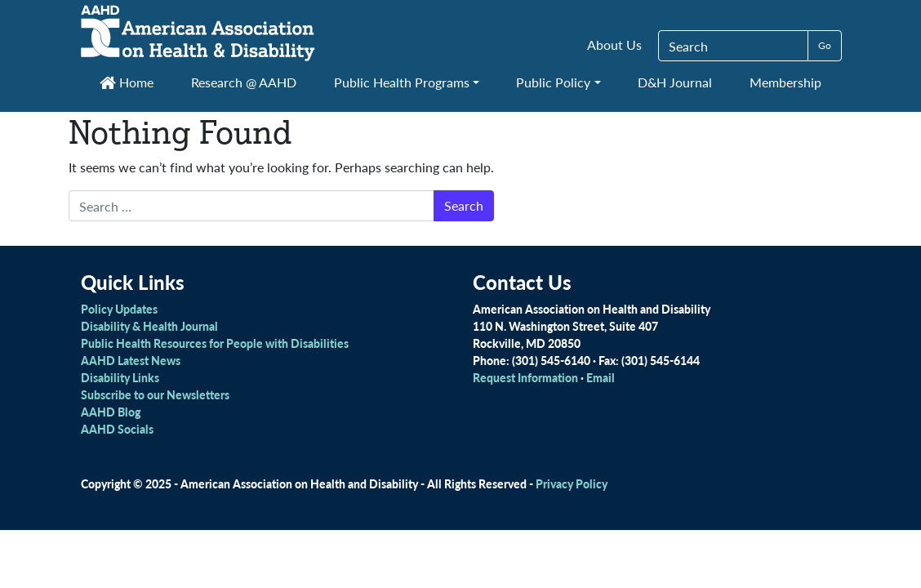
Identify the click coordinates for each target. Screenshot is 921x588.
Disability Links (120, 377)
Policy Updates (119, 309)
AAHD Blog (111, 412)
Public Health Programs (402, 82)
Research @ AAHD (244, 82)
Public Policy (553, 82)
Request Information (525, 377)
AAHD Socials (117, 429)
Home (127, 82)
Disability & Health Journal (149, 326)
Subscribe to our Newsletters (155, 394)
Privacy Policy (572, 483)
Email (601, 377)
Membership (785, 82)
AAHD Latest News (131, 360)
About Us (614, 45)
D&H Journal (675, 82)
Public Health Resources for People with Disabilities (215, 343)
